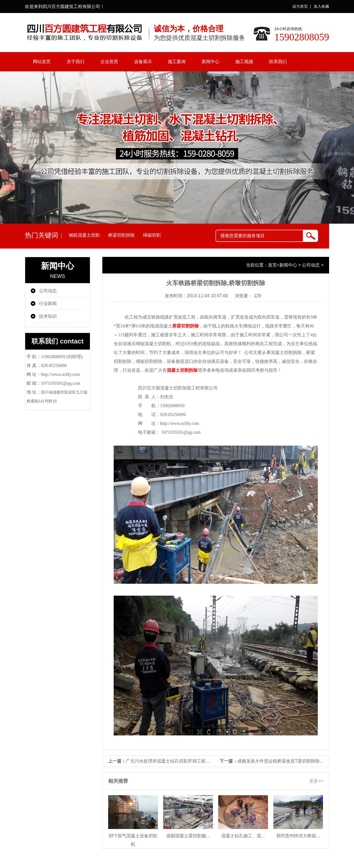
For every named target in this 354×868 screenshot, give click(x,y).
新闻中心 (210, 62)
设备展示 (143, 62)
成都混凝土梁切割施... (188, 836)
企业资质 (109, 62)
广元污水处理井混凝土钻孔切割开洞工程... (167, 761)
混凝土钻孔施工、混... (243, 836)
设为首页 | (302, 6)
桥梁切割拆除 (121, 235)
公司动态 (48, 291)
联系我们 (278, 62)
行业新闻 (48, 303)
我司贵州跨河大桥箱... (298, 836)
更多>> (316, 781)
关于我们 (76, 62)
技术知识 (48, 316)
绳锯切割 (152, 235)
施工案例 (177, 62)
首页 (272, 265)
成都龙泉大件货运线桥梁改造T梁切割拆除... (280, 761)
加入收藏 (321, 6)
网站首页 (42, 62)
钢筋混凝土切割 (84, 235)
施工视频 (244, 62)
